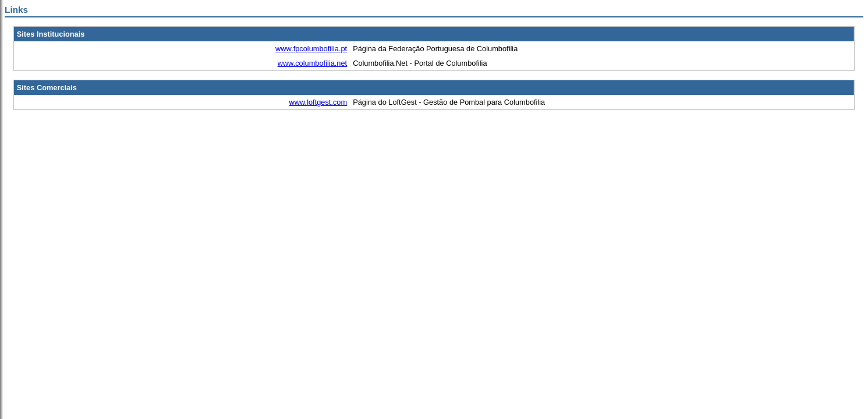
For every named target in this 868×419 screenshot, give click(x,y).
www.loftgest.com (318, 102)
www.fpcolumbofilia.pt (311, 49)
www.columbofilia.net (313, 63)
